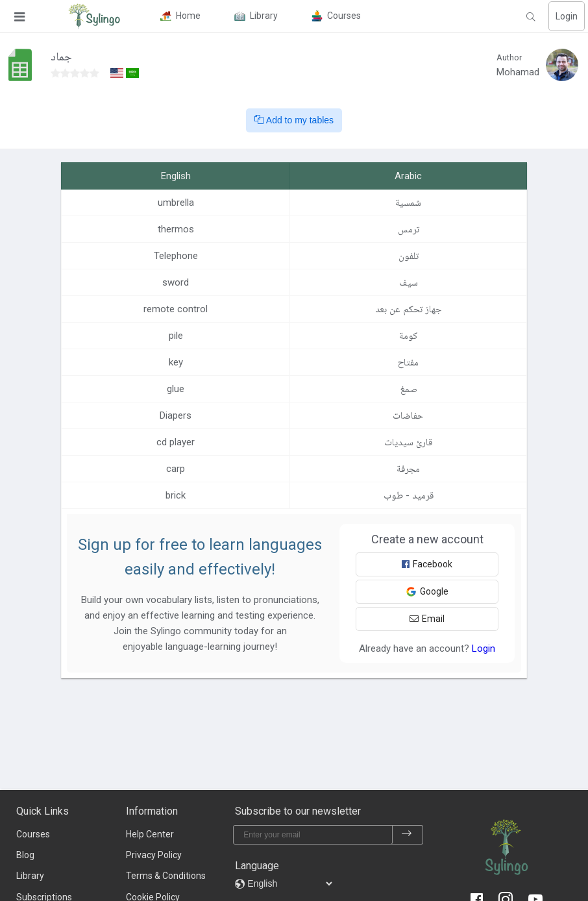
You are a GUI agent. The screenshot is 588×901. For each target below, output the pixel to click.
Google (427, 592)
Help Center (150, 834)
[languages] (289, 883)
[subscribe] (407, 835)
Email (427, 619)
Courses (33, 834)
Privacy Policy (154, 855)
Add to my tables (294, 120)
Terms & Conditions (166, 876)
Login (567, 16)
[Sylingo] (94, 16)
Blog (25, 855)
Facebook (427, 564)
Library (30, 876)
